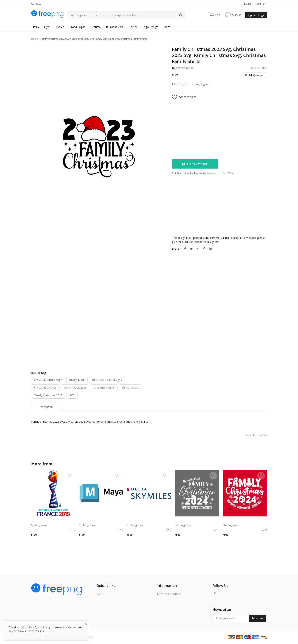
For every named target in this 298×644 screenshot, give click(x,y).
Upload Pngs (256, 15)
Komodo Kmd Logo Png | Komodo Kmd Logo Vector (53, 521)
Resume (96, 27)
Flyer (47, 27)
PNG (36, 27)
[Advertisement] (99, 73)
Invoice (60, 27)
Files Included (180, 84)
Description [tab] (46, 407)
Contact (36, 4)
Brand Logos (77, 27)
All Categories (79, 15)
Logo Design (150, 27)
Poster (133, 27)
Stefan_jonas (185, 68)
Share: (176, 249)
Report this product (256, 435)
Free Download (195, 164)
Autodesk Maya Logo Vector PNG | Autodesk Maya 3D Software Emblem (101, 521)
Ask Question (254, 75)
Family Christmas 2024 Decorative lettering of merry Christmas (197, 521)
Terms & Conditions (169, 594)
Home (35, 39)
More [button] (167, 27)
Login (247, 4)
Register (260, 4)
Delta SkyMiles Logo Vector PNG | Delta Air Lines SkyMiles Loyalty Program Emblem (149, 521)
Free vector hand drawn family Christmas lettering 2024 (245, 521)
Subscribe (258, 618)
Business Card (115, 27)
